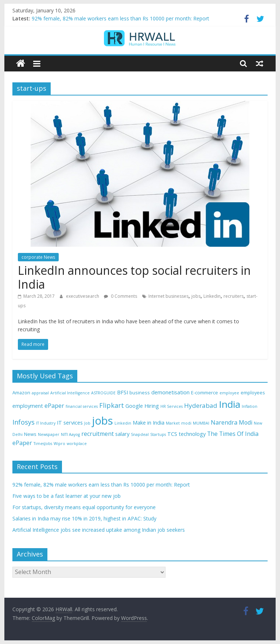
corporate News (38, 257)
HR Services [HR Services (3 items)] (172, 406)
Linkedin (212, 296)
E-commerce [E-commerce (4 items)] (205, 393)
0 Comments (120, 296)
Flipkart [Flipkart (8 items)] (112, 405)
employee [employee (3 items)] (229, 393)
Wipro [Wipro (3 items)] (59, 444)
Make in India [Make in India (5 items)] (149, 423)
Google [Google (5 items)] (134, 406)
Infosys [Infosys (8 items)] (24, 422)
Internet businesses (168, 296)
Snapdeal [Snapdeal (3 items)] (140, 434)
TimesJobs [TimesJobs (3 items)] (43, 444)
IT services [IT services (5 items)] (70, 423)
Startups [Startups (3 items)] (158, 434)
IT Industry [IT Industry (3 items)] (46, 423)
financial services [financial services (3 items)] (82, 406)
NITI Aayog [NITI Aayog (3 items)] (70, 434)
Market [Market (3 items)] (173, 423)
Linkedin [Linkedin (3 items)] (123, 423)
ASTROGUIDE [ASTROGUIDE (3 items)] (103, 393)
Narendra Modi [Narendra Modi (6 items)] (232, 422)
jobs (196, 296)
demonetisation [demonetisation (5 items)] (170, 392)
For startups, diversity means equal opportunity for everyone (84, 507)
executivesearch (83, 296)
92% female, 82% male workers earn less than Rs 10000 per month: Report (120, 18)
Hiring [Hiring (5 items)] (152, 406)
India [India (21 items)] (230, 404)
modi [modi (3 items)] (186, 423)
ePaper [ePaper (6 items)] (54, 406)
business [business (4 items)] (140, 393)
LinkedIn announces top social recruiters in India (134, 277)
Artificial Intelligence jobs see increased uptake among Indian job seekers (99, 530)
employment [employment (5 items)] (28, 406)
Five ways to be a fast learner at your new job (67, 496)
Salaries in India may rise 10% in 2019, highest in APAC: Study (84, 518)
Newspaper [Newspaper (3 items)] (49, 434)
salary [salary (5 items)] (122, 434)
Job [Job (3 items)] (87, 423)
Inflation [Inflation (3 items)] (250, 406)
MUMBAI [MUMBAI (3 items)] (201, 423)
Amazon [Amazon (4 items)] (21, 393)
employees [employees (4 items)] (253, 393)
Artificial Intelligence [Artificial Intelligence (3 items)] (70, 393)
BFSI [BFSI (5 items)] (122, 392)
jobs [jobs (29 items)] (102, 421)
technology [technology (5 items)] (192, 434)
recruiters (234, 296)
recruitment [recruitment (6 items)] (98, 434)
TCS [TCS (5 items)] (172, 434)
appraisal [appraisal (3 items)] (40, 393)
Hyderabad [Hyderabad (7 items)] (201, 405)
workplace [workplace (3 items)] (77, 444)
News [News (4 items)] (30, 434)
